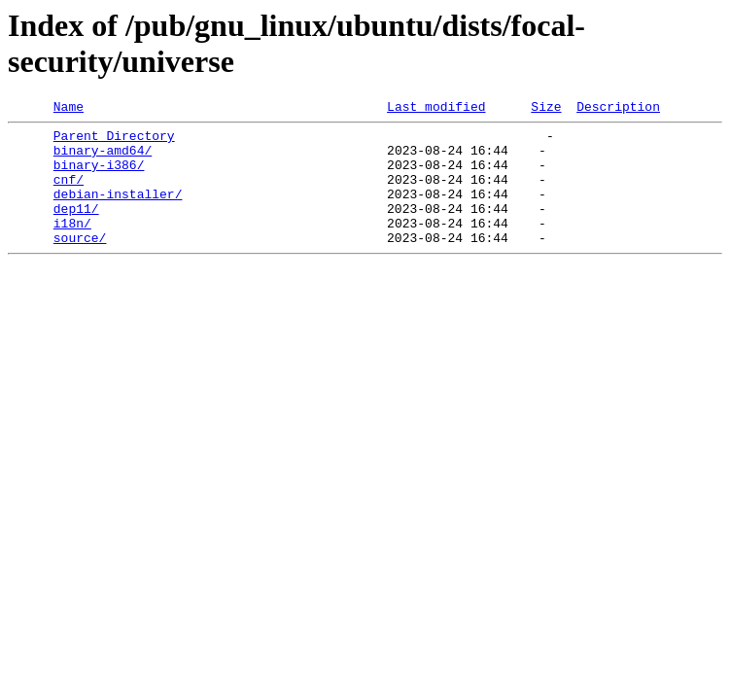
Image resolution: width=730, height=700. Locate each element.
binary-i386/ (99, 176)
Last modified (436, 109)
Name (69, 109)
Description (618, 109)
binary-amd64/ (103, 158)
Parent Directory (114, 141)
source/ (80, 263)
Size (546, 109)
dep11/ (76, 228)
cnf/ (69, 193)
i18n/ (72, 246)
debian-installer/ (118, 211)
